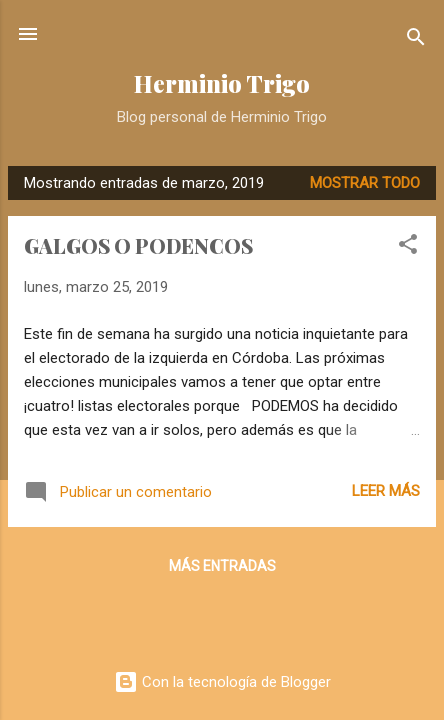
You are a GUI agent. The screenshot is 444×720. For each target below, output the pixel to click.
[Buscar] (416, 40)
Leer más (386, 491)
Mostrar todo (365, 183)
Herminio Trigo (222, 83)
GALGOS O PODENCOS (138, 245)
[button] (408, 247)
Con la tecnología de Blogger (222, 682)
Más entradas (222, 566)
